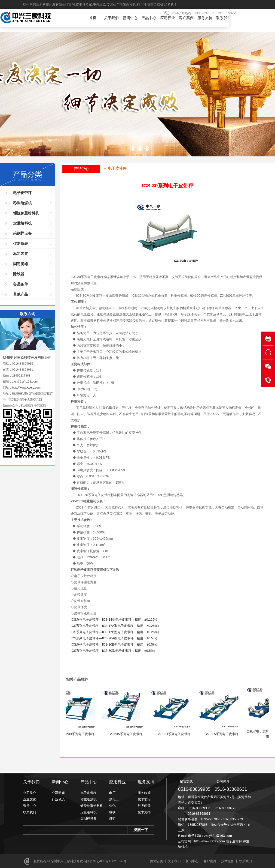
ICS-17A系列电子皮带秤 (225, 734)
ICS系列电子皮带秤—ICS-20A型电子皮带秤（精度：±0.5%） (115, 638)
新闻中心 (130, 18)
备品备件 (21, 284)
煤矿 (112, 819)
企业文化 (30, 799)
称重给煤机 (22, 203)
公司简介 (30, 793)
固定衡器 (21, 264)
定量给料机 (22, 223)
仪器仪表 (21, 244)
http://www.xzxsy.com (26, 388)
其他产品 (21, 294)
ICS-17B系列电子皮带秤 (177, 734)
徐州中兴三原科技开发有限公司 (38, 19)
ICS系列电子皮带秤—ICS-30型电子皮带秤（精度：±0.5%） (114, 651)
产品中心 (149, 18)
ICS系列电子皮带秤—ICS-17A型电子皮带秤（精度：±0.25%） (116, 626)
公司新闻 (58, 793)
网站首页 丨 (159, 861)
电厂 (112, 793)
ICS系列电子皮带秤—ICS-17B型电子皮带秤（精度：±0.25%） (116, 632)
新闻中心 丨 (194, 861)
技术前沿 (144, 799)
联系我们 (224, 18)
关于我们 (111, 18)
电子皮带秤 (22, 193)
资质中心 (30, 806)
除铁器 (19, 274)
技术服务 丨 (230, 861)
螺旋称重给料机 (26, 213)
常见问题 (144, 806)
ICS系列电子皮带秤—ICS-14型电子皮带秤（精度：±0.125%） (116, 620)
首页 (93, 18)
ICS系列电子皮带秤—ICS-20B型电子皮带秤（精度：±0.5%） (115, 644)
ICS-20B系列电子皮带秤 (81, 734)
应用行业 (168, 18)
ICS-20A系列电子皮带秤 (129, 734)
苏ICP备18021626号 (111, 861)
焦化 (112, 806)
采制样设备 (22, 233)
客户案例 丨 (212, 861)
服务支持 (205, 18)
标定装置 (21, 254)
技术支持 (144, 812)
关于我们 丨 (176, 861)
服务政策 (144, 793)
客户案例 (186, 18)
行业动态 (58, 799)
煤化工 (114, 799)
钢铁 (112, 812)
